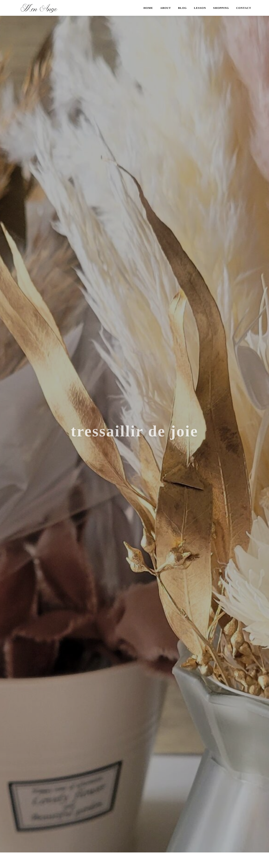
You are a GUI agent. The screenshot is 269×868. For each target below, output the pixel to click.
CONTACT (244, 8)
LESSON (200, 8)
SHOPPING (221, 8)
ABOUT (165, 8)
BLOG (182, 8)
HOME (148, 8)
